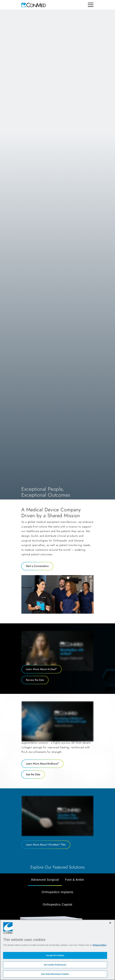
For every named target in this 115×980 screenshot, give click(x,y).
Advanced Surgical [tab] (45, 880)
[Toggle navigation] (91, 5)
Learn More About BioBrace (42, 764)
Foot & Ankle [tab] (74, 880)
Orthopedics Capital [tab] (58, 904)
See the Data (33, 774)
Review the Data (35, 680)
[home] (34, 5)
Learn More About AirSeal (41, 669)
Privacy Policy (100, 945)
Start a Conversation (37, 566)
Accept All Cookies (55, 955)
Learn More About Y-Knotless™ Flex (46, 845)
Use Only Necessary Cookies (55, 974)
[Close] (110, 923)
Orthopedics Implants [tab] (58, 892)
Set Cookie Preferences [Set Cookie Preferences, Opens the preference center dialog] (55, 965)
